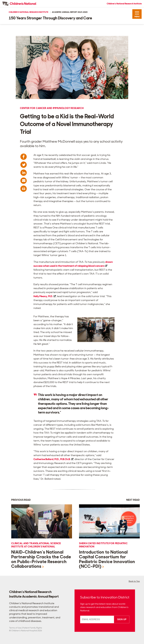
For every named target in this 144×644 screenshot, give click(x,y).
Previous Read (21, 500)
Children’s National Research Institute (124, 4)
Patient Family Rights (32, 628)
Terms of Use (15, 628)
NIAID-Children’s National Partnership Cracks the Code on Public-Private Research (41, 559)
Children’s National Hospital (24, 631)
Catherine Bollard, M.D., (53, 459)
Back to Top (134, 581)
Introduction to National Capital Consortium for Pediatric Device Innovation (107, 559)
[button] (137, 14)
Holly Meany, (45, 296)
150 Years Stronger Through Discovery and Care (50, 18)
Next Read (133, 500)
